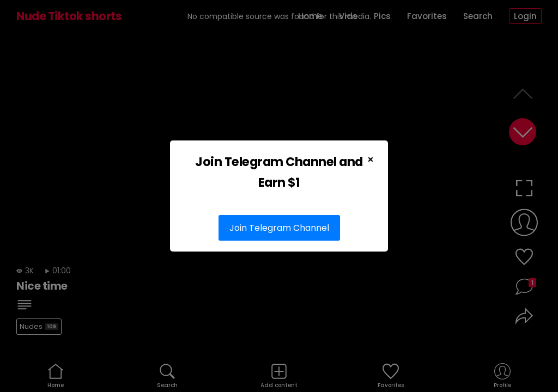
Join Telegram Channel (279, 228)
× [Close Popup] (371, 160)
